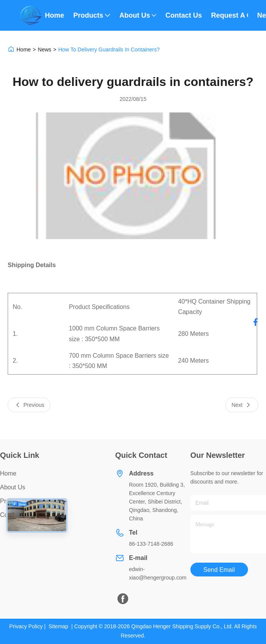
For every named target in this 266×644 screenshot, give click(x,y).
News (45, 50)
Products (92, 15)
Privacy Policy (26, 626)
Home (55, 15)
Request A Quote (230, 15)
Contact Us (184, 15)
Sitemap (59, 626)
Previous (29, 405)
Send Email (219, 570)
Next (242, 405)
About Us (138, 15)
